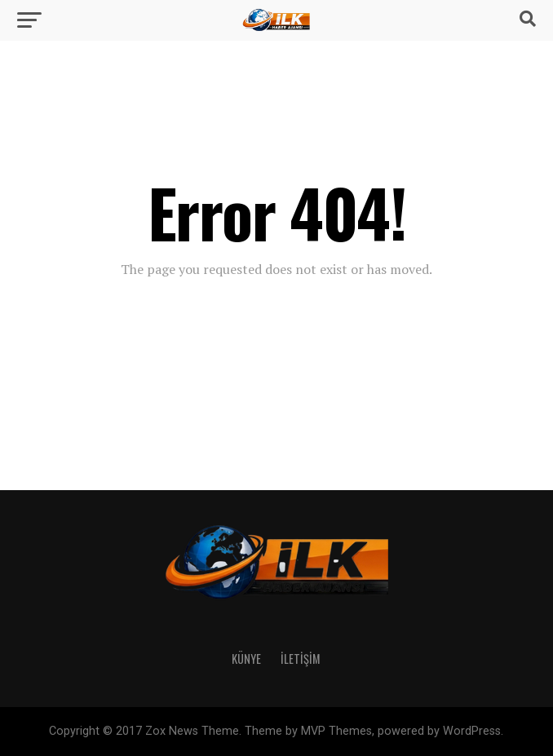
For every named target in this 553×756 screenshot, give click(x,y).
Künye (246, 659)
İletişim (301, 659)
